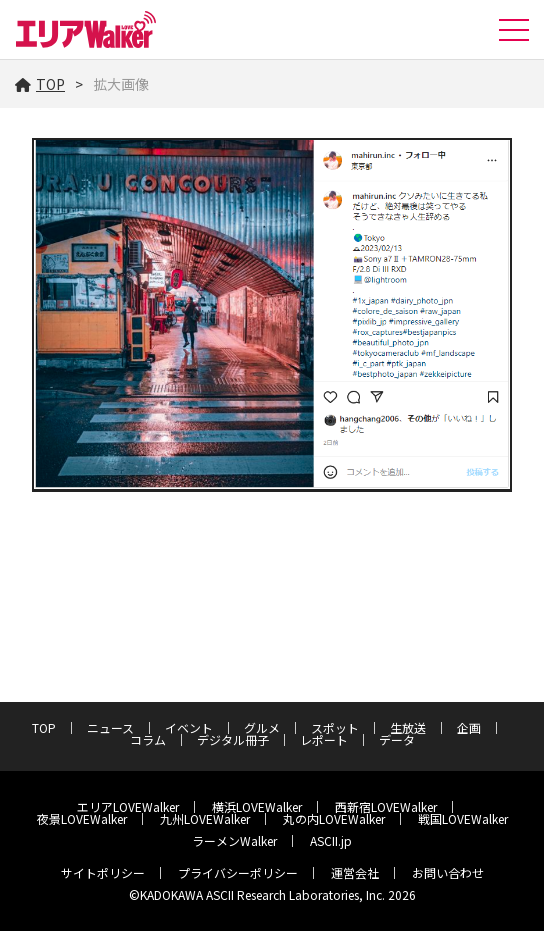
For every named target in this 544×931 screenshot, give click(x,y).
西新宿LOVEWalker (386, 806)
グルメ (262, 727)
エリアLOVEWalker (128, 806)
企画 (469, 727)
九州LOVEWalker (205, 818)
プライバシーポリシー (238, 872)
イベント (189, 727)
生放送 (408, 727)
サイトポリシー (103, 872)
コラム (148, 739)
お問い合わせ (448, 872)
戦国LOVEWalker (463, 818)
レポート (324, 739)
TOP (40, 84)
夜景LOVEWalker (82, 818)
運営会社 (355, 872)
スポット (335, 727)
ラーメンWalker (234, 840)
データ (397, 739)
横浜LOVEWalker (257, 806)
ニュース (110, 727)
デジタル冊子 (233, 739)
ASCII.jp (331, 840)
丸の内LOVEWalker (334, 818)
